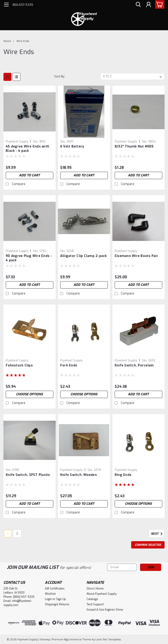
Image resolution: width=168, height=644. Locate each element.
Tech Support (95, 604)
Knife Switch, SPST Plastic (28, 475)
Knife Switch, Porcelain (134, 365)
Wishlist (50, 594)
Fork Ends (69, 365)
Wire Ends (23, 41)
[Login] (149, 5)
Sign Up (61, 599)
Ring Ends (123, 475)
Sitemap (45, 640)
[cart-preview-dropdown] (159, 4)
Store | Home (95, 589)
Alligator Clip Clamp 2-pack (84, 256)
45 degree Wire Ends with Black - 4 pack (27, 149)
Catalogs (92, 599)
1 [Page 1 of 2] (8, 534)
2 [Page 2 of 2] (17, 534)
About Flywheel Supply (102, 594)
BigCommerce (73, 640)
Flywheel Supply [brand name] (17, 142)
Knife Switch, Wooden (79, 475)
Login (48, 599)
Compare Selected (148, 545)
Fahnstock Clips (19, 365)
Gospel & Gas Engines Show (105, 610)
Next (158, 534)
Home (7, 41)
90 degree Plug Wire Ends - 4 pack (29, 258)
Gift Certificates (55, 589)
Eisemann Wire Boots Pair (136, 256)
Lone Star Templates (108, 640)
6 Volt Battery (72, 146)
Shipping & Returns (57, 604)
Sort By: (60, 76)
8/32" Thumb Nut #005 (134, 146)
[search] (138, 5)
